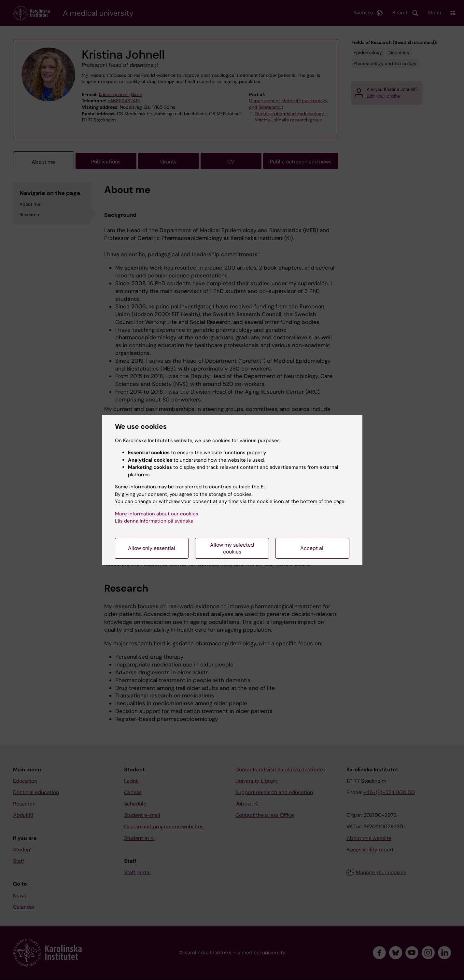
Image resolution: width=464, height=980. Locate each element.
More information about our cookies (157, 514)
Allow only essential (152, 548)
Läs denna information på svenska (154, 521)
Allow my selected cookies (232, 548)
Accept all (312, 548)
